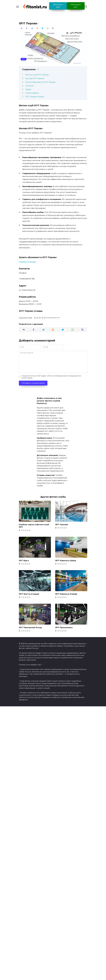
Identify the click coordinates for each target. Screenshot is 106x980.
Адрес (28, 89)
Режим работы (32, 93)
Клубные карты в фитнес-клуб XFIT (34, 526)
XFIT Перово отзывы (35, 97)
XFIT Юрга (24, 560)
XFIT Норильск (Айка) (66, 560)
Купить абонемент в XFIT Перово (40, 82)
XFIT (23, 59)
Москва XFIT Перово (35, 78)
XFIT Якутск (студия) (29, 594)
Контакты (30, 86)
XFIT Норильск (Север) (66, 594)
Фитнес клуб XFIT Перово (37, 75)
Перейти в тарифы (27, 262)
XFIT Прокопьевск (64, 627)
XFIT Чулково (62, 525)
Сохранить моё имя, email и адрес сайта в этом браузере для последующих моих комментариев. (51, 377)
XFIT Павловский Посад (30, 627)
